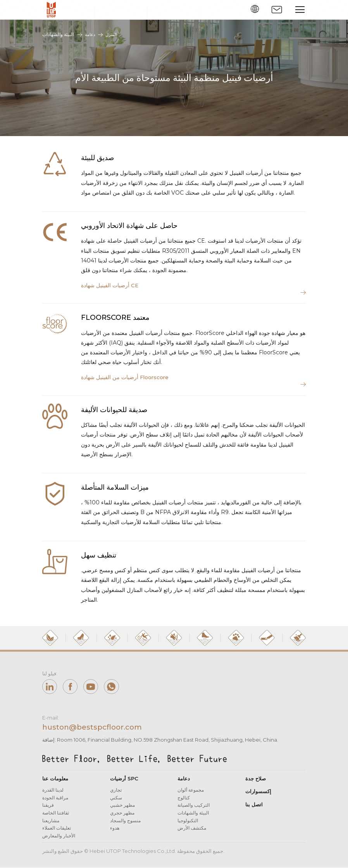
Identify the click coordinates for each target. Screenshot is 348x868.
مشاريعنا (51, 823)
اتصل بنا (254, 807)
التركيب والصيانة (194, 808)
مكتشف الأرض (192, 831)
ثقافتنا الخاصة (56, 815)
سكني (116, 800)
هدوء (115, 831)
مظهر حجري (122, 815)
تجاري (116, 793)
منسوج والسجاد (125, 823)
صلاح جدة (256, 781)
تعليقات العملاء (57, 831)
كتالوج (184, 800)
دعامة (90, 34)
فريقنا (48, 808)
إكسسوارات (258, 794)
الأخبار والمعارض (59, 838)
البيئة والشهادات (193, 815)
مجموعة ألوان (191, 793)
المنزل (112, 34)
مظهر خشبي (122, 808)
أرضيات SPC (124, 781)
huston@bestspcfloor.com (96, 730)
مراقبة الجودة (55, 800)
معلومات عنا (55, 781)
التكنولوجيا (188, 823)
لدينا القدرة (53, 793)
